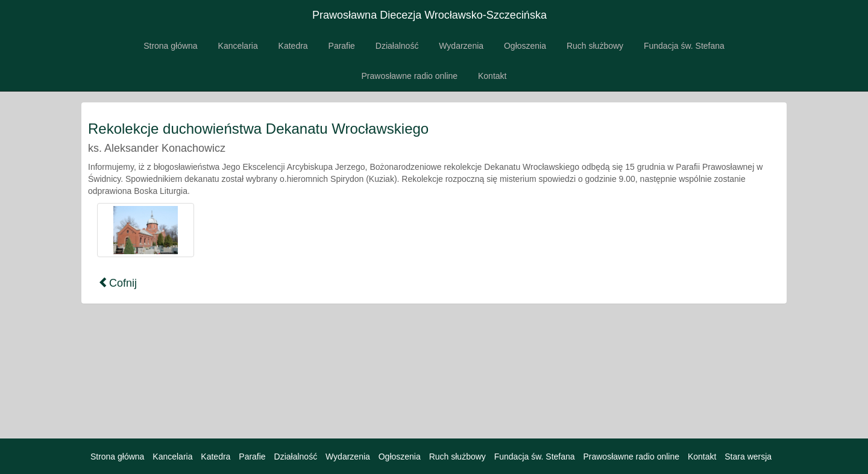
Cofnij (118, 283)
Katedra (293, 46)
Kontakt (492, 76)
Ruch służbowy (595, 46)
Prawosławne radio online (410, 76)
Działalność (397, 46)
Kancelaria (238, 46)
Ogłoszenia (525, 46)
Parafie (342, 46)
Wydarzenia (461, 46)
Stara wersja (748, 457)
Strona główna (171, 46)
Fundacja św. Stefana (684, 46)
